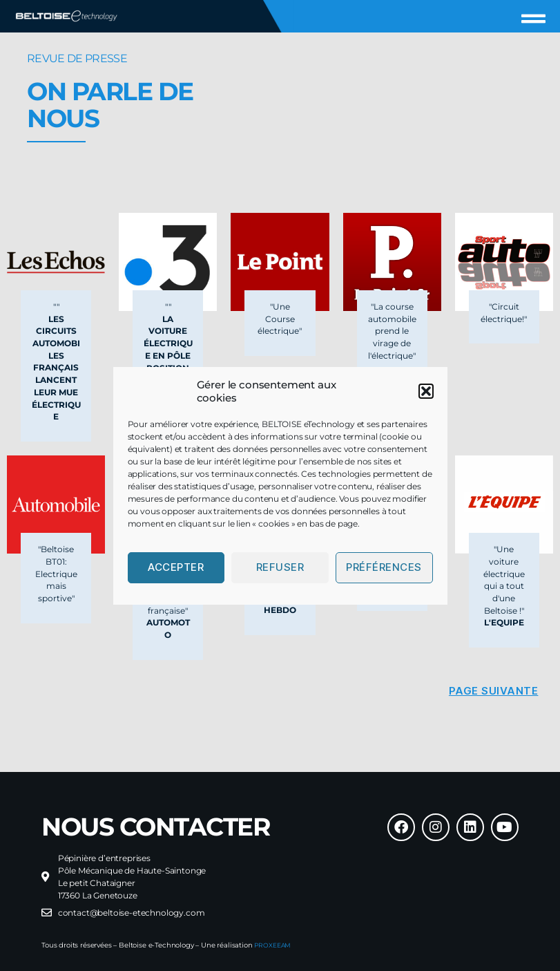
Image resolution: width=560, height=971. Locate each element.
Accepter (176, 567)
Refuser (280, 567)
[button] (426, 391)
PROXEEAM (274, 945)
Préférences (384, 567)
